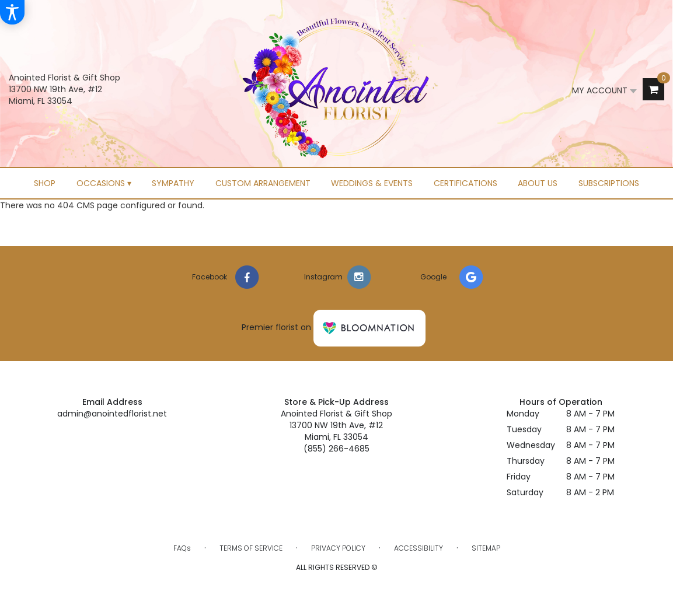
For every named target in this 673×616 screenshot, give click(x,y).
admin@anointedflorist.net (112, 414)
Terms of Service (251, 548)
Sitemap (486, 548)
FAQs (182, 548)
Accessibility (419, 548)
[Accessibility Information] (12, 12)
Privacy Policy (338, 548)
